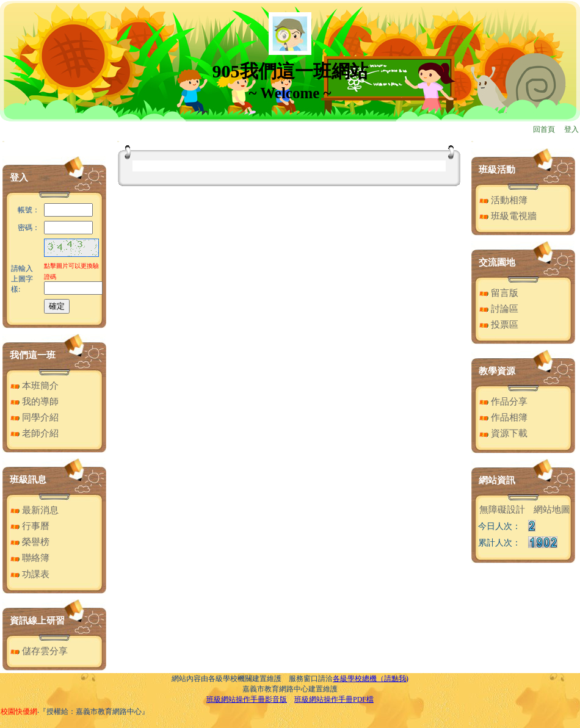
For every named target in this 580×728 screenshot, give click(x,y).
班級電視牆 (508, 216)
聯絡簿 (30, 558)
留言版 (499, 293)
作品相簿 (503, 417)
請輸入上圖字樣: (22, 279)
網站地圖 (552, 510)
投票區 (499, 325)
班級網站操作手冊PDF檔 (334, 699)
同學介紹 (34, 417)
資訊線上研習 (37, 621)
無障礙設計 (502, 510)
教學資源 (497, 371)
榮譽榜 (30, 542)
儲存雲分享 (39, 651)
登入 (571, 129)
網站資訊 (497, 480)
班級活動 (497, 170)
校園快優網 (19, 712)
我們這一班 (33, 355)
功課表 (30, 574)
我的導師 (34, 402)
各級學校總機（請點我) (371, 679)
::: (3, 141)
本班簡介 (34, 386)
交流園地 (497, 262)
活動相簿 (503, 200)
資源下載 (503, 433)
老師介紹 (34, 433)
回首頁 (544, 129)
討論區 (499, 309)
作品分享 (503, 402)
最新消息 (34, 510)
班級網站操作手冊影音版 (247, 699)
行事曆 (30, 526)
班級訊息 (28, 480)
